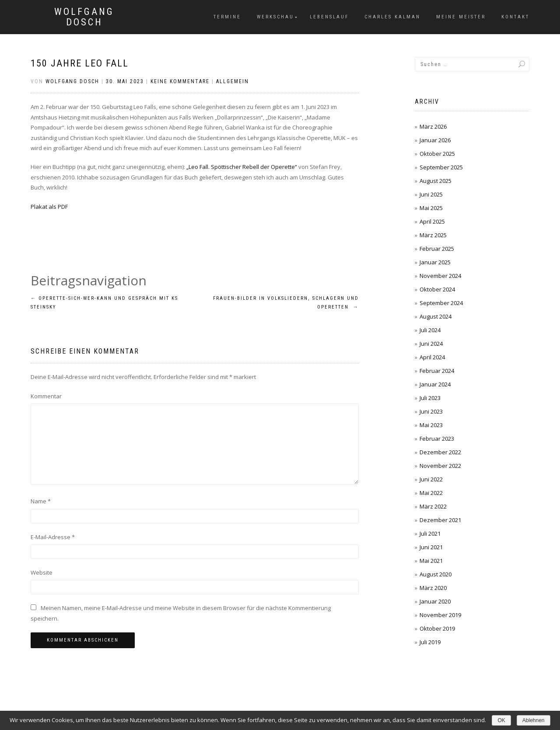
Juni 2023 (431, 411)
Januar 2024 (435, 384)
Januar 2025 (435, 262)
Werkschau (275, 17)
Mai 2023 (431, 425)
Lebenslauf (329, 17)
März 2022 (433, 506)
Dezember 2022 (440, 452)
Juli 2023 (430, 398)
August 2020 (436, 574)
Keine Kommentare (180, 81)
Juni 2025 (431, 194)
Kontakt (515, 17)
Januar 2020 (435, 601)
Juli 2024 (430, 330)
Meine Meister (461, 17)
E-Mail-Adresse (53, 537)
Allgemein (233, 81)
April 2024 (432, 357)
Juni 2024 (431, 344)
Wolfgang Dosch (84, 17)
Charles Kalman (392, 17)
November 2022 (440, 466)
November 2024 (440, 276)
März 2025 (433, 235)
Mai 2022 (431, 493)
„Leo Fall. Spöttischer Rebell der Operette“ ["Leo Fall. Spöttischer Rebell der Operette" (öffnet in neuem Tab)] (242, 167)
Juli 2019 (430, 642)
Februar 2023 (437, 439)
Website (42, 572)
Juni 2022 (431, 479)
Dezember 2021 (440, 520)
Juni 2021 (431, 547)
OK (501, 720)
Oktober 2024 (437, 289)
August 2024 (436, 316)
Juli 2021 (430, 533)
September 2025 (441, 167)
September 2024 (441, 303)
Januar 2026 (435, 140)
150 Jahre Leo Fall (80, 63)
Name (41, 501)
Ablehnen (534, 720)
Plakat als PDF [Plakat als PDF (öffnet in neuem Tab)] (49, 207)
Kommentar (46, 396)
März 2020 (433, 588)
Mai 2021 (431, 561)
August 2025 (436, 181)
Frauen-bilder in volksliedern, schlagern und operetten (286, 303)
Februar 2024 (437, 371)
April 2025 (432, 221)
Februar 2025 (437, 249)
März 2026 (433, 126)
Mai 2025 (431, 208)
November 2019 (440, 615)
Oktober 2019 (437, 628)
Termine (227, 17)
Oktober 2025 (437, 154)
